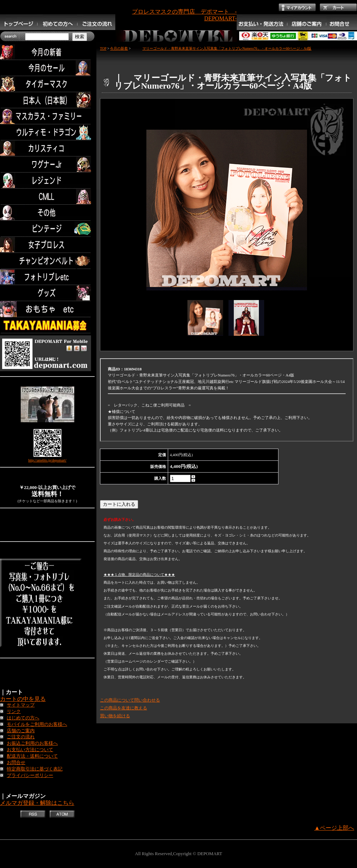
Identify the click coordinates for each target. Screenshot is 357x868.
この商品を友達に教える (124, 708)
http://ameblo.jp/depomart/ (47, 460)
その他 (47, 213)
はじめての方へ (23, 718)
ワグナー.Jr (47, 164)
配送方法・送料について (32, 756)
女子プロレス (47, 245)
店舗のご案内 (21, 731)
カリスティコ (47, 148)
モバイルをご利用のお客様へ (37, 724)
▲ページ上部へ (334, 828)
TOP (103, 48)
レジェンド (47, 181)
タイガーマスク (47, 84)
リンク (14, 712)
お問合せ (16, 763)
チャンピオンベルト (47, 261)
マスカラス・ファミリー (47, 116)
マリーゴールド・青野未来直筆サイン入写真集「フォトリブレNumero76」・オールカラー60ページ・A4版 (222, 48)
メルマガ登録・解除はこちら (37, 803)
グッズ (47, 293)
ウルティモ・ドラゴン (47, 132)
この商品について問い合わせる (130, 700)
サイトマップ (21, 705)
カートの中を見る (23, 699)
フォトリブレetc (47, 277)
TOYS (47, 309)
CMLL (47, 197)
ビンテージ (47, 229)
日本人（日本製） (47, 100)
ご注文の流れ (21, 737)
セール (47, 68)
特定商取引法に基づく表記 (35, 769)
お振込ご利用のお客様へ (32, 743)
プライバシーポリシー (30, 775)
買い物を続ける (115, 716)
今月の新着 (47, 52)
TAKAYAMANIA (47, 325)
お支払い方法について (30, 750)
